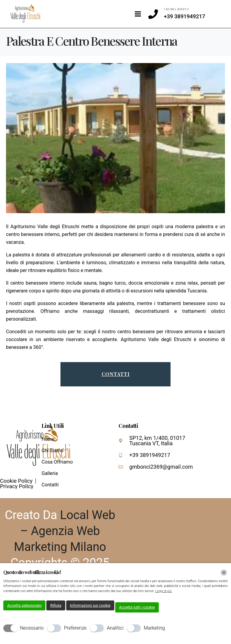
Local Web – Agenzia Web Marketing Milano (65, 531)
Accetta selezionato (24, 605)
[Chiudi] (224, 573)
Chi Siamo (52, 450)
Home (48, 439)
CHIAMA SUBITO (177, 9)
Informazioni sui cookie (90, 605)
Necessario (32, 628)
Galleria (50, 473)
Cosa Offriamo (57, 462)
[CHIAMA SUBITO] (153, 14)
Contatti (50, 485)
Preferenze (75, 628)
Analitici (115, 628)
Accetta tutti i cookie (137, 607)
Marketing (154, 628)
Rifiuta (56, 605)
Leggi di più (163, 591)
